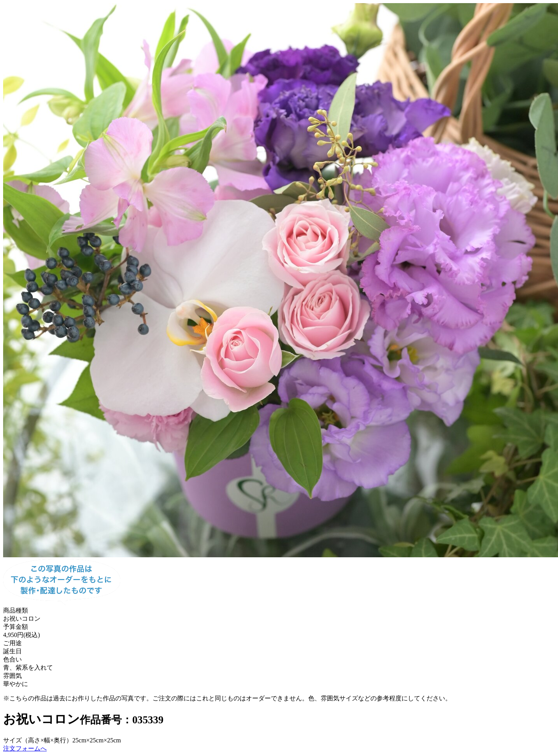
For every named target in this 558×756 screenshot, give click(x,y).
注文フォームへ (25, 748)
